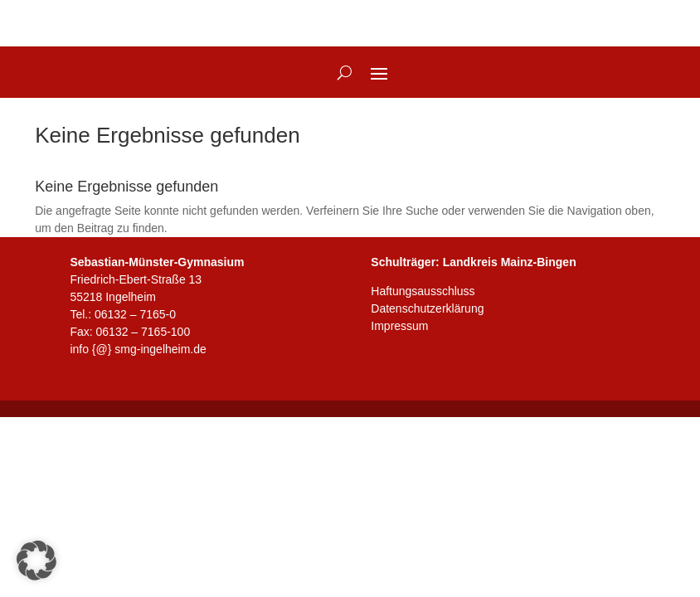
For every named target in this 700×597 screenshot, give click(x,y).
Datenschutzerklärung (427, 308)
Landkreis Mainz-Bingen (510, 262)
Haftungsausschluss (423, 291)
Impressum (399, 326)
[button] (36, 561)
